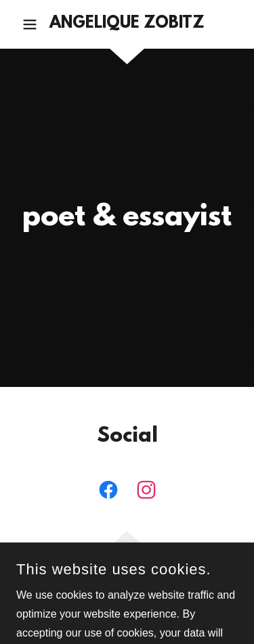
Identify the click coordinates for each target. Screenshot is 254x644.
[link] (127, 24)
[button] (33, 24)
